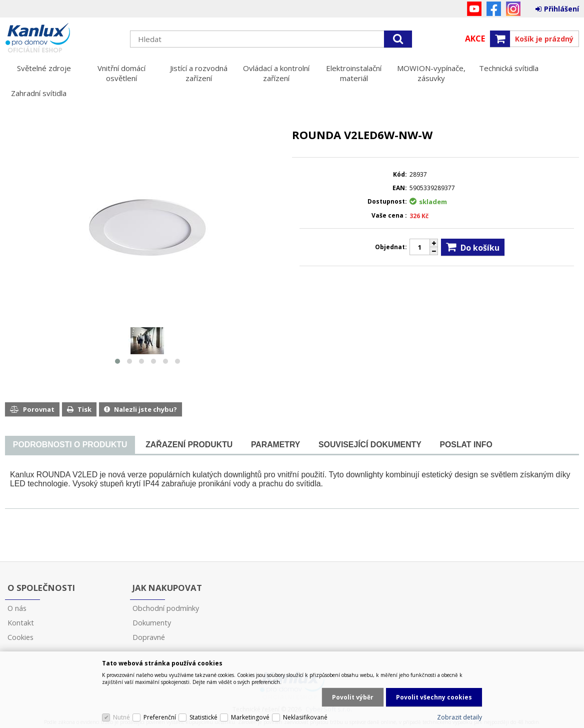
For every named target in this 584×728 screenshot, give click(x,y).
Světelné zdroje (44, 68)
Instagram (513, 9)
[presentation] (70, 445)
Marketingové (250, 717)
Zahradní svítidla (39, 93)
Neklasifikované (305, 717)
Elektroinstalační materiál (354, 73)
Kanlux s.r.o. (62, 39)
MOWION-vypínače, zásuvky (431, 73)
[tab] (70, 445)
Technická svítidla (509, 68)
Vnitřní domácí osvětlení (121, 73)
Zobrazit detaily (459, 717)
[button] (117, 361)
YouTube (474, 9)
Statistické (203, 717)
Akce (475, 39)
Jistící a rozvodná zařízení (199, 73)
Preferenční (160, 717)
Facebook (494, 9)
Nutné (121, 717)
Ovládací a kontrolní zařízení (276, 73)
